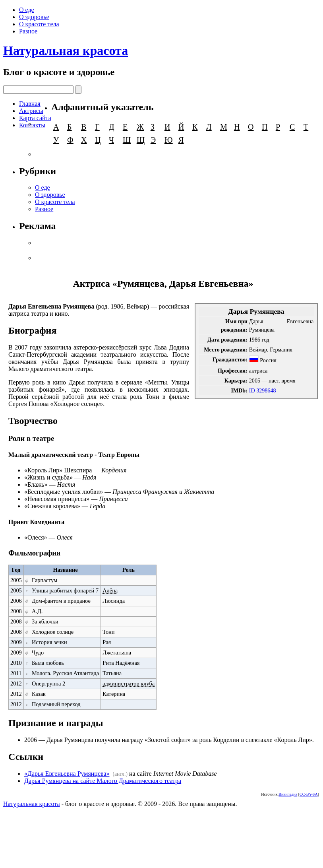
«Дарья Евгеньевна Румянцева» (67, 774)
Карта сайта (35, 118)
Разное (28, 31)
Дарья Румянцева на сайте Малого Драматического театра (103, 781)
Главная (30, 104)
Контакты (32, 125)
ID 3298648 (263, 390)
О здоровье (34, 17)
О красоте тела (39, 24)
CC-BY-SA (309, 794)
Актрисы (31, 111)
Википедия (288, 794)
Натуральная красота (66, 50)
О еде (27, 10)
